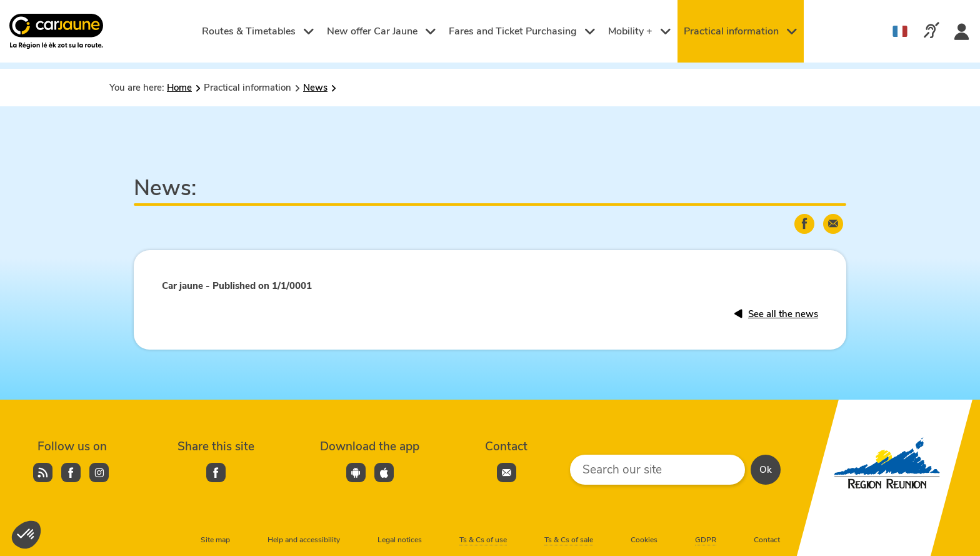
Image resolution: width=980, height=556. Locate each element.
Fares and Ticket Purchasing (522, 31)
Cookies (644, 540)
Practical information (741, 31)
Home (179, 88)
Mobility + (640, 31)
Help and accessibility (304, 540)
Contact (767, 540)
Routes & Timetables (258, 31)
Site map (215, 540)
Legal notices (400, 540)
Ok (766, 470)
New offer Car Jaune (382, 31)
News (315, 88)
